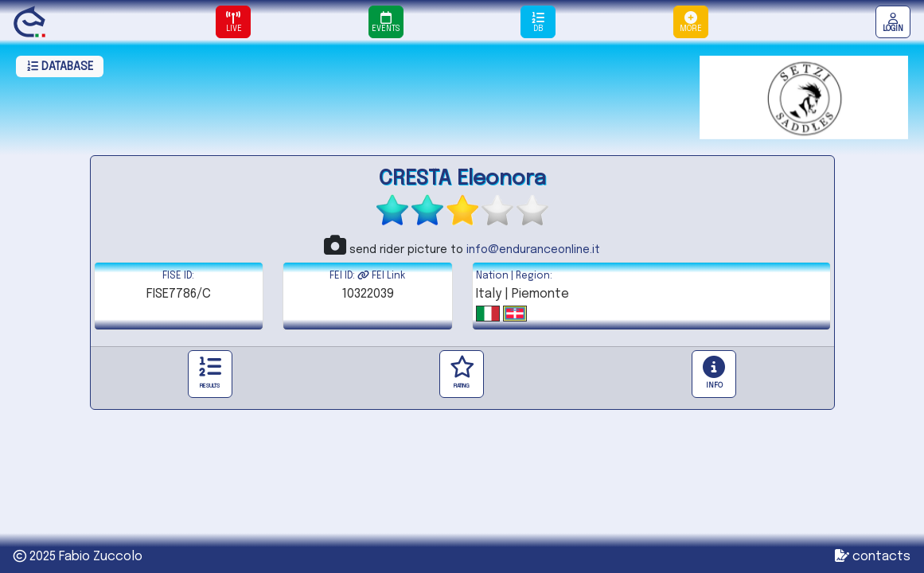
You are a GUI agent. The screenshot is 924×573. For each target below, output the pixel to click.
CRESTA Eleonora (462, 179)
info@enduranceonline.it (533, 250)
